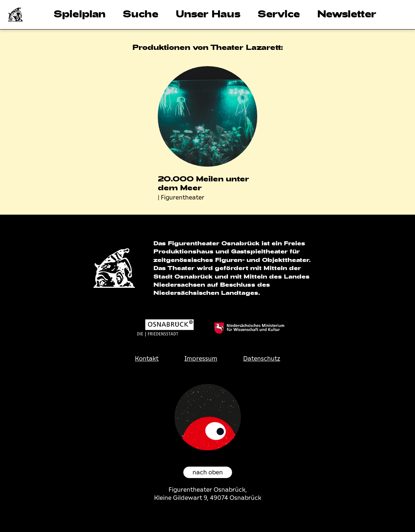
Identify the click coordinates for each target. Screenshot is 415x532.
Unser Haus (208, 13)
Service (279, 13)
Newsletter (347, 13)
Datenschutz (262, 359)
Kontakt (147, 359)
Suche (141, 13)
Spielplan (80, 13)
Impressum (201, 359)
